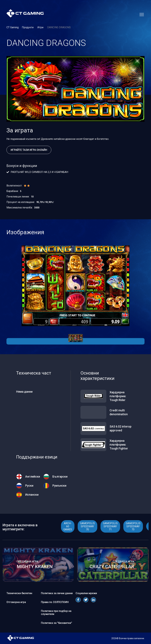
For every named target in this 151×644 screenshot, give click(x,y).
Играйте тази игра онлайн (29, 150)
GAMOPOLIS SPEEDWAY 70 (87, 526)
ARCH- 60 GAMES (68, 526)
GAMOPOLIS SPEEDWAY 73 (133, 526)
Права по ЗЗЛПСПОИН (55, 602)
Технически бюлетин (19, 593)
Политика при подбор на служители (56, 613)
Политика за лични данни (57, 593)
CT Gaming (13, 27)
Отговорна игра (16, 602)
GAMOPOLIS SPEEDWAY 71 (110, 526)
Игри (41, 27)
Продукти (28, 27)
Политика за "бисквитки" (56, 623)
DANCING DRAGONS (59, 27)
